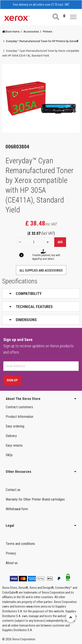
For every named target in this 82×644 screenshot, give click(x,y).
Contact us (13, 490)
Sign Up (12, 380)
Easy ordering (15, 426)
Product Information (19, 417)
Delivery (11, 436)
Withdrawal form (17, 509)
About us (12, 563)
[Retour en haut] (71, 617)
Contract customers (19, 407)
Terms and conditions (20, 544)
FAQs (9, 455)
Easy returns (14, 445)
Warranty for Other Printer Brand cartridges (35, 499)
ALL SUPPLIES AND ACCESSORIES (41, 270)
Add (60, 242)
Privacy (11, 553)
